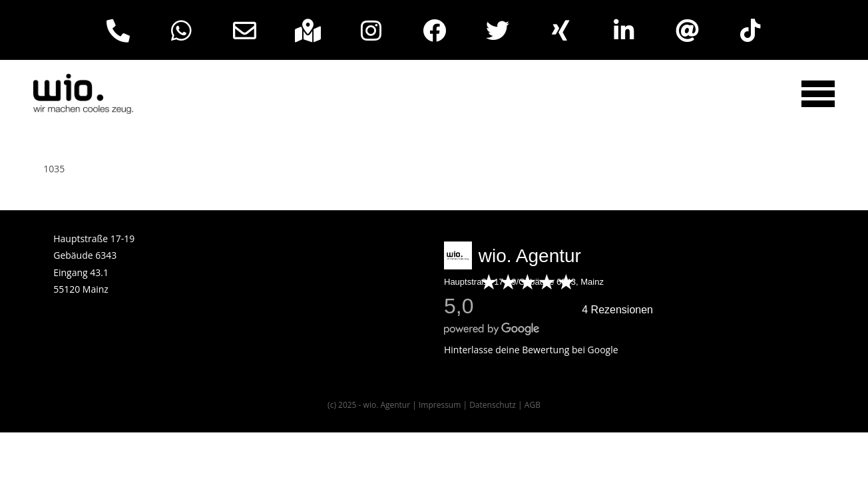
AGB (533, 451)
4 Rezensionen (617, 356)
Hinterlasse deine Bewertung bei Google (531, 396)
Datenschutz (493, 451)
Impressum (440, 451)
